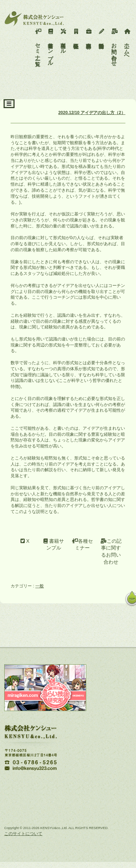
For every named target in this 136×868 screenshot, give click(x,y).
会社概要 (76, 34)
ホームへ (127, 43)
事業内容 (89, 34)
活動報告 (102, 34)
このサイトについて (23, 834)
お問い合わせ (114, 46)
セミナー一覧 (38, 43)
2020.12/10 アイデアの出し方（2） (92, 113)
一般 (40, 586)
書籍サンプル (51, 46)
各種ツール (63, 40)
